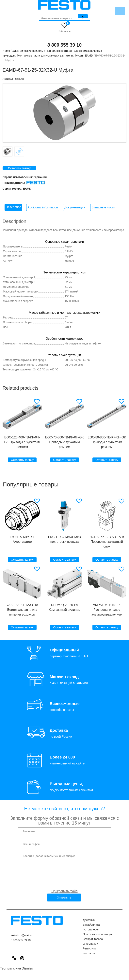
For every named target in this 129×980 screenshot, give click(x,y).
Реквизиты (90, 954)
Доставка (89, 926)
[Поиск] (83, 16)
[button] (37, 401)
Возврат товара (93, 945)
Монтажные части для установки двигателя (45, 56)
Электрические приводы (28, 51)
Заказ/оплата (91, 931)
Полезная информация (98, 940)
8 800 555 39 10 (65, 45)
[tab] (13, 207)
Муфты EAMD (84, 56)
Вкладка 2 (19, 152)
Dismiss (27, 974)
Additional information (43, 207)
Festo (68, 246)
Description (13, 207)
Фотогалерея (91, 935)
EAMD (27, 189)
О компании (90, 950)
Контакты (89, 959)
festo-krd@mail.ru (22, 941)
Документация (75, 207)
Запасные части (103, 207)
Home (6, 51)
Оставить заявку (19, 168)
